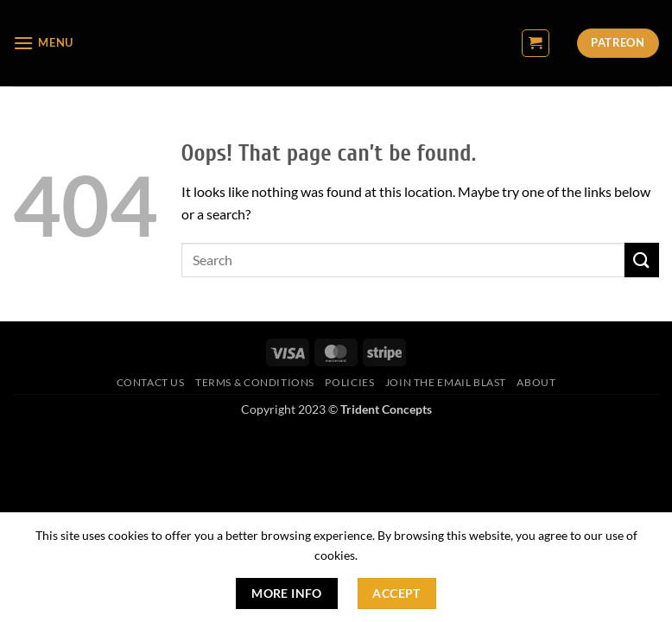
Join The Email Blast (446, 382)
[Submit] (642, 260)
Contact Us (151, 382)
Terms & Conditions (255, 382)
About (536, 382)
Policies (349, 382)
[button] (43, 43)
